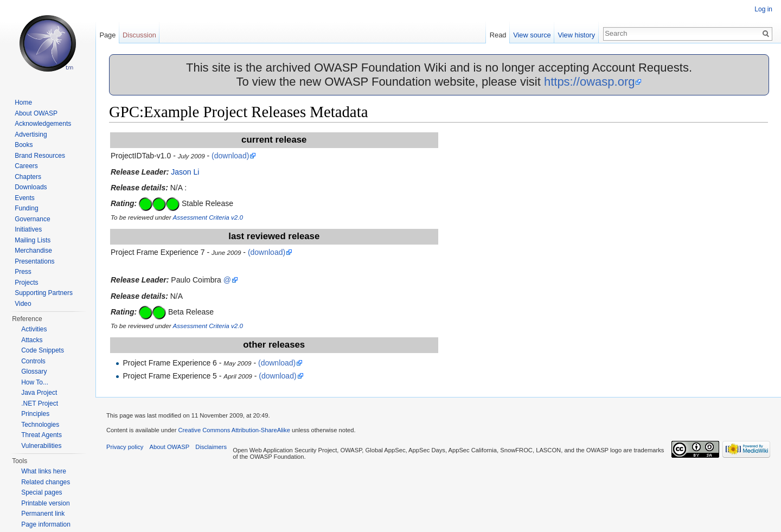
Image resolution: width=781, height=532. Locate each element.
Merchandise (33, 251)
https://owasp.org (590, 82)
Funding (26, 208)
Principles (35, 414)
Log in (763, 9)
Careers (26, 166)
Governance (32, 219)
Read (498, 35)
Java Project (39, 393)
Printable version (45, 503)
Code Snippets (43, 350)
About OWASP (36, 113)
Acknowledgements (43, 124)
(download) (230, 156)
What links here (44, 471)
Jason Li (185, 172)
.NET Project (40, 403)
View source (532, 35)
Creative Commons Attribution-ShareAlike (234, 430)
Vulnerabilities (41, 446)
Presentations (34, 261)
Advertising (31, 134)
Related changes (46, 482)
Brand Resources (40, 156)
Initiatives (28, 229)
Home (23, 102)
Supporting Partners (44, 293)
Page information (46, 524)
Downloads (31, 187)
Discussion (139, 35)
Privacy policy (125, 447)
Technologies (40, 425)
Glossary (34, 371)
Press (23, 272)
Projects (26, 283)
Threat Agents (41, 435)
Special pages (41, 492)
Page (107, 35)
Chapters (28, 177)
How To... (35, 382)
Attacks (32, 340)
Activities (34, 329)
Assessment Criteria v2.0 (208, 217)
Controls (33, 361)
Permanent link (43, 514)
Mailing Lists (33, 240)
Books (24, 145)
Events (25, 198)
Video (23, 304)
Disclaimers (211, 447)
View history (576, 35)
